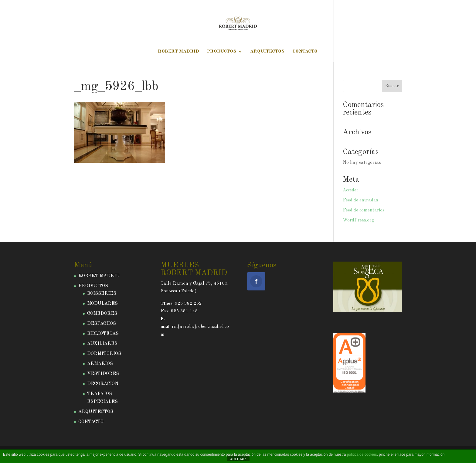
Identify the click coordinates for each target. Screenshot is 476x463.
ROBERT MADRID (178, 52)
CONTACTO (305, 52)
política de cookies (362, 454)
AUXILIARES (102, 344)
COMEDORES (102, 314)
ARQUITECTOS (267, 52)
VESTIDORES (103, 374)
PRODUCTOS (222, 52)
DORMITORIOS (104, 354)
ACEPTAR (238, 459)
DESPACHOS (102, 324)
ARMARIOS (100, 364)
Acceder (351, 190)
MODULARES (102, 304)
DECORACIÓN (103, 384)
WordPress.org (358, 220)
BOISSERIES (102, 294)
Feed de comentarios (364, 210)
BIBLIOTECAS (103, 334)
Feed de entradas (360, 200)
